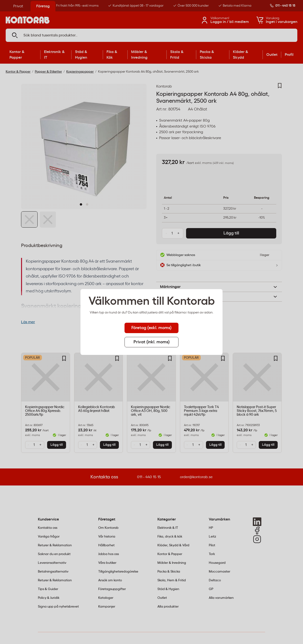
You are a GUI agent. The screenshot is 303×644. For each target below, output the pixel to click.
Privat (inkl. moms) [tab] (152, 342)
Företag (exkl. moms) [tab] (151, 328)
